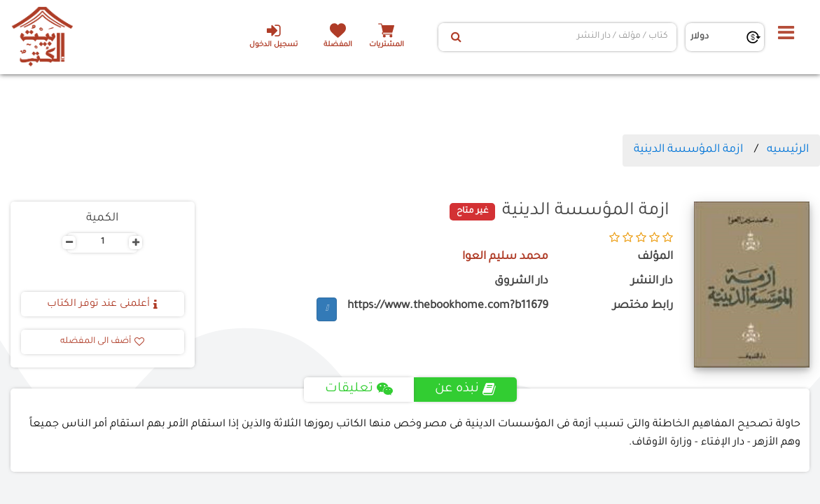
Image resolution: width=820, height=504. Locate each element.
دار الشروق (521, 282)
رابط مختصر (643, 306)
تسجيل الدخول (273, 36)
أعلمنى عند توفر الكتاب (102, 304)
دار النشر (652, 282)
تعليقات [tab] (359, 389)
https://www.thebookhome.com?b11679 (448, 306)
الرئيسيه (788, 150)
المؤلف (655, 257)
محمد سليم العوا (505, 257)
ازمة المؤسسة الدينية (688, 150)
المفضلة (338, 45)
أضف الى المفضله (102, 342)
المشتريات (387, 45)
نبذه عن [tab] (465, 389)
